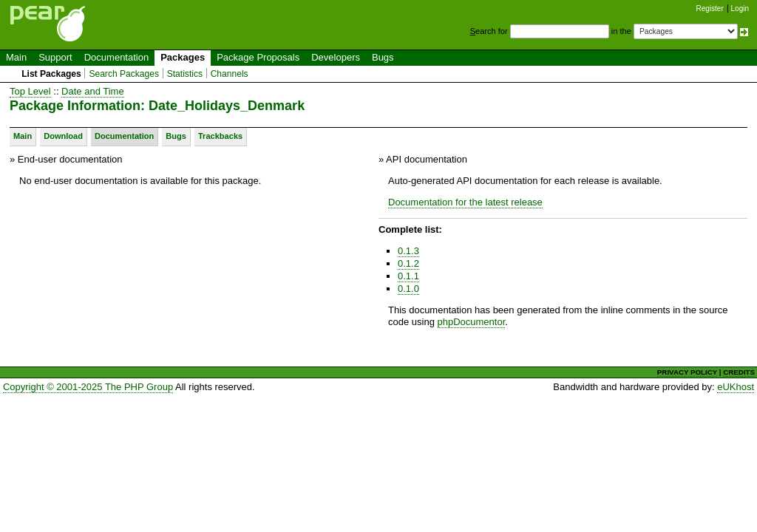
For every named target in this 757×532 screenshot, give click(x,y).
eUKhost (736, 387)
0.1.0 (408, 289)
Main (16, 57)
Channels (230, 74)
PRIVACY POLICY (687, 372)
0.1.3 (408, 251)
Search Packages (124, 74)
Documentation (116, 57)
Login (740, 8)
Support (55, 57)
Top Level (30, 91)
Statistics (185, 74)
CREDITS (739, 372)
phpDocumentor (472, 322)
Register (710, 8)
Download (63, 136)
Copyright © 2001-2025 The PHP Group (88, 387)
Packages (183, 57)
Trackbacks (220, 136)
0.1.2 (408, 263)
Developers (336, 57)
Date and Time (93, 91)
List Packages (51, 74)
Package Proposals (258, 57)
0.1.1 (408, 276)
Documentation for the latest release (465, 202)
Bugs (383, 57)
